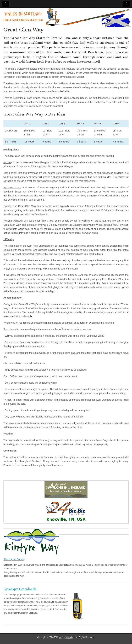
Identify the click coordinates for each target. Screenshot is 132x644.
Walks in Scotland (67, 637)
